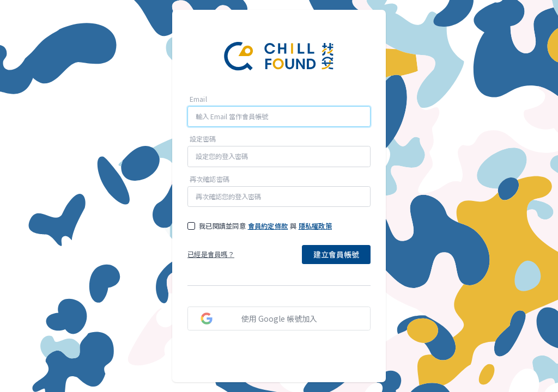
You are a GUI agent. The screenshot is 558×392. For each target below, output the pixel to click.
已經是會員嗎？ (211, 255)
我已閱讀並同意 (222, 226)
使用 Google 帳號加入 (279, 318)
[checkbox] (191, 226)
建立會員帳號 (336, 254)
